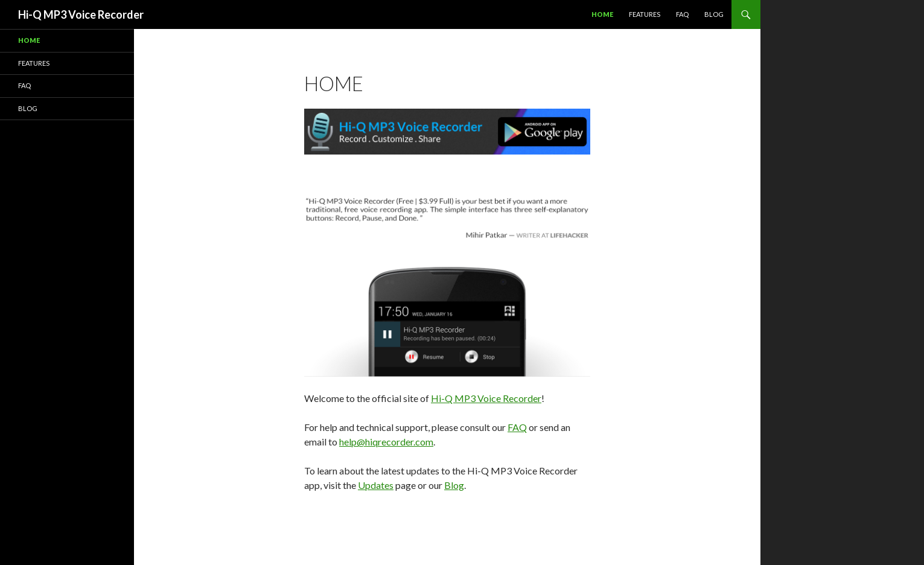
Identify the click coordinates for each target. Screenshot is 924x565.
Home (602, 14)
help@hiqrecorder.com (386, 442)
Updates (376, 485)
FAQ (682, 14)
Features (645, 14)
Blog (714, 14)
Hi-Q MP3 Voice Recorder (81, 14)
